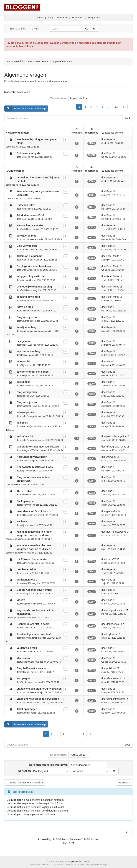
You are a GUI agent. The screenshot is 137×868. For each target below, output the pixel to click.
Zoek (128, 118)
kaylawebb (112, 634)
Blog (50, 18)
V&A (35, 29)
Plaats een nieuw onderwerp (25, 109)
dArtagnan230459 (29, 450)
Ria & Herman (28, 682)
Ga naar (125, 783)
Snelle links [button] (18, 29)
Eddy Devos (27, 229)
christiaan (25, 311)
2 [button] (85, 107)
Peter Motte (26, 260)
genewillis (112, 511)
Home (40, 18)
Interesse (25, 495)
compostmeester (29, 239)
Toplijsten (78, 18)
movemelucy (27, 321)
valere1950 (26, 583)
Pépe (13, 147)
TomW (24, 355)
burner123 (26, 250)
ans (23, 573)
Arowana (25, 461)
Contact (87, 862)
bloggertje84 (27, 406)
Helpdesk (77, 862)
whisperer (26, 604)
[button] (124, 107)
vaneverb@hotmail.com (32, 426)
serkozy (25, 594)
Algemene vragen (25, 75)
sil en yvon (26, 505)
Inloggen (62, 18)
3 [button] (91, 107)
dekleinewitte (27, 515)
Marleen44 (26, 280)
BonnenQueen (28, 662)
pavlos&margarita (29, 416)
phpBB (55, 839)
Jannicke (14, 485)
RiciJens (25, 628)
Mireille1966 (27, 345)
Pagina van (79, 98)
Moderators (24, 92)
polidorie (25, 672)
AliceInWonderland (30, 638)
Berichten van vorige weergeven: (68, 765)
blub (23, 396)
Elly (23, 365)
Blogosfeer (94, 18)
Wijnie (24, 471)
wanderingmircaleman (31, 331)
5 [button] (103, 107)
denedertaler (113, 624)
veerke (24, 652)
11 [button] (116, 107)
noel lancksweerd (18, 539)
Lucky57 (25, 563)
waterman (26, 713)
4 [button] (97, 107)
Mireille (24, 386)
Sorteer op (44, 771)
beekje (24, 375)
